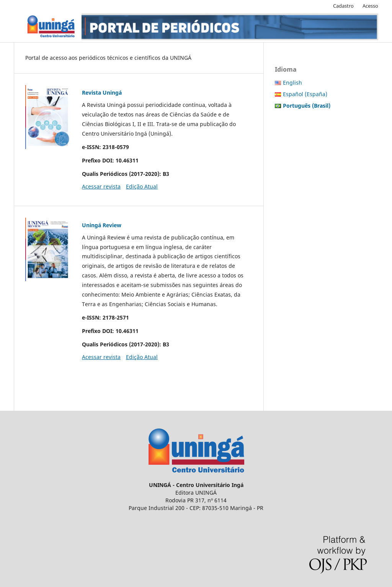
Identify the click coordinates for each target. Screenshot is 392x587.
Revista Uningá (102, 93)
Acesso (370, 6)
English (292, 83)
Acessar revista (101, 186)
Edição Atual (142, 186)
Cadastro (343, 6)
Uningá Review (102, 225)
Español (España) (305, 94)
